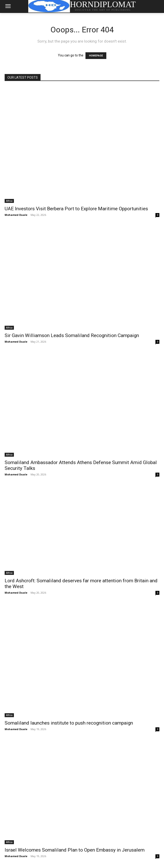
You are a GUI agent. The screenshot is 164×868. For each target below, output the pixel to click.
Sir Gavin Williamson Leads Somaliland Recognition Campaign (72, 335)
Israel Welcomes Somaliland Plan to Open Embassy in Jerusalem (75, 850)
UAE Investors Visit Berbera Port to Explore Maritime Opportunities (76, 209)
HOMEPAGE (96, 56)
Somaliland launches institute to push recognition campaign (69, 723)
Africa (9, 201)
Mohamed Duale (16, 215)
